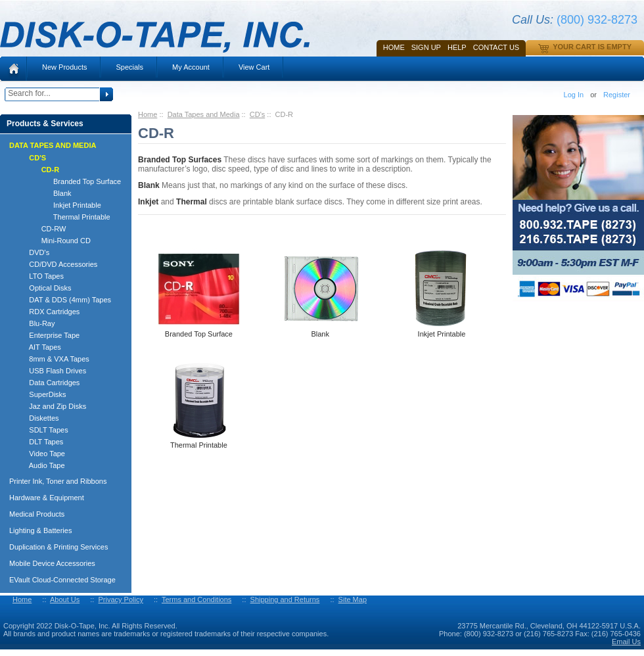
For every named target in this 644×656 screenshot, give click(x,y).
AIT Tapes (39, 347)
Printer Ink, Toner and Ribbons (58, 481)
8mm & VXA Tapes (53, 359)
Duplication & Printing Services (58, 547)
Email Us (626, 642)
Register (617, 95)
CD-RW (41, 229)
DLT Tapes (40, 442)
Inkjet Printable (59, 205)
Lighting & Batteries (40, 530)
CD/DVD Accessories (57, 264)
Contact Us (496, 47)
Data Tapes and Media (204, 114)
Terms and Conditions (196, 599)
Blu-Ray (36, 323)
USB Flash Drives (52, 371)
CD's (258, 114)
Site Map (353, 599)
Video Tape (41, 454)
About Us (65, 599)
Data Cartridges (48, 383)
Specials (129, 67)
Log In (574, 95)
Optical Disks (44, 288)
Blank (44, 193)
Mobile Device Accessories (52, 563)
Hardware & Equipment (47, 498)
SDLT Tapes (43, 430)
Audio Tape (41, 465)
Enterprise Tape (48, 335)
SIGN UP (426, 47)
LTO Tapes (40, 276)
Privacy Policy (120, 599)
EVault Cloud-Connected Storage (62, 580)
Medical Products (37, 514)
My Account (191, 67)
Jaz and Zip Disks (52, 406)
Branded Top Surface (69, 181)
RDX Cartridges (48, 312)
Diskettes (38, 418)
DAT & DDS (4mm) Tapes (64, 300)
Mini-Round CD (54, 241)
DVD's (33, 252)
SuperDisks (42, 394)
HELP (457, 47)
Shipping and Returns (285, 599)
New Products (64, 67)
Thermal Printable (64, 217)
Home (394, 47)
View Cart (254, 67)
